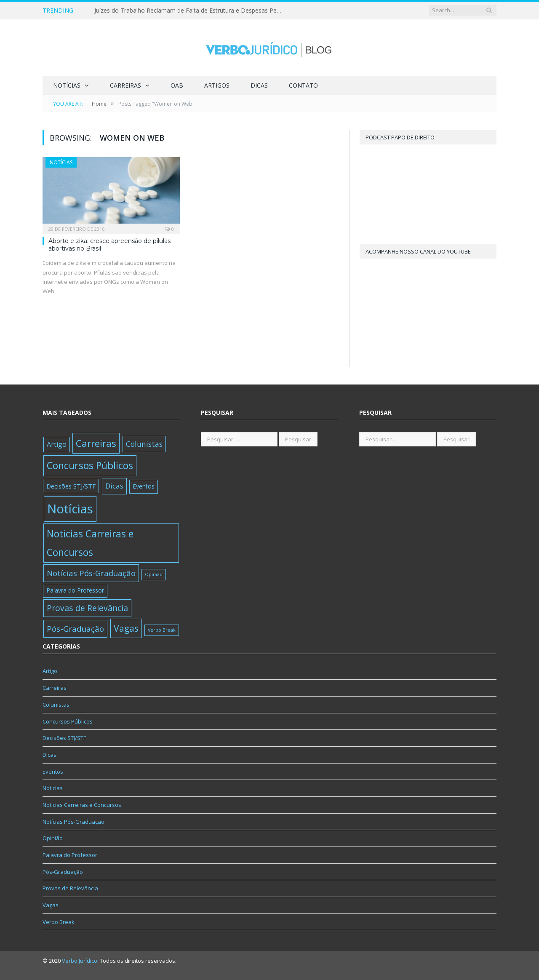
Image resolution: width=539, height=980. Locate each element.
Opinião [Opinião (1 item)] (154, 574)
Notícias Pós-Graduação (73, 822)
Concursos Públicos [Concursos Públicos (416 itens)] (90, 465)
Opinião (53, 838)
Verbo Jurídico (80, 961)
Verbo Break (59, 922)
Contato (303, 85)
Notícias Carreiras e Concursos (82, 805)
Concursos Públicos (68, 721)
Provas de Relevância (70, 888)
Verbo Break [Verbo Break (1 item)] (162, 630)
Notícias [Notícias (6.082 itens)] (70, 509)
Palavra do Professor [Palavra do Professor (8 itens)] (75, 590)
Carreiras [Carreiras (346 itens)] (96, 443)
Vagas (51, 905)
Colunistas (56, 705)
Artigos (217, 85)
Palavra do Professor (70, 855)
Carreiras (125, 85)
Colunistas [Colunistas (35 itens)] (144, 444)
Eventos (53, 772)
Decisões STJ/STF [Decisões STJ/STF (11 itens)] (71, 486)
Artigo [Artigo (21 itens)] (57, 444)
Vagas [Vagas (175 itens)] (126, 628)
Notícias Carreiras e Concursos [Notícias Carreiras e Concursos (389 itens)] (90, 543)
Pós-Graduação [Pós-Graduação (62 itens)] (75, 629)
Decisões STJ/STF (64, 738)
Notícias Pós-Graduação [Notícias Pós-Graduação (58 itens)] (91, 573)
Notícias (67, 85)
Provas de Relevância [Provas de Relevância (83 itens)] (87, 608)
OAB (177, 85)
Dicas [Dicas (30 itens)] (114, 486)
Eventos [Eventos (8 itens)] (144, 486)
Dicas (259, 85)
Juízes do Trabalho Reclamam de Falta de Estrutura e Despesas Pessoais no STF (191, 11)
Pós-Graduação (63, 872)
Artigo (50, 671)
